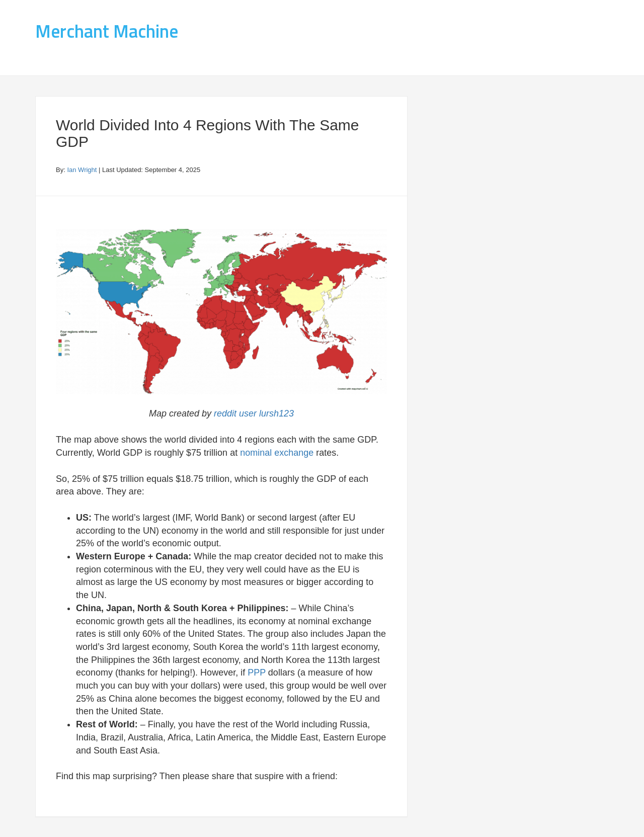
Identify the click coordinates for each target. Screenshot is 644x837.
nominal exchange (277, 453)
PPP (257, 673)
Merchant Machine (107, 31)
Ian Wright (82, 170)
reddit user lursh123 (254, 413)
